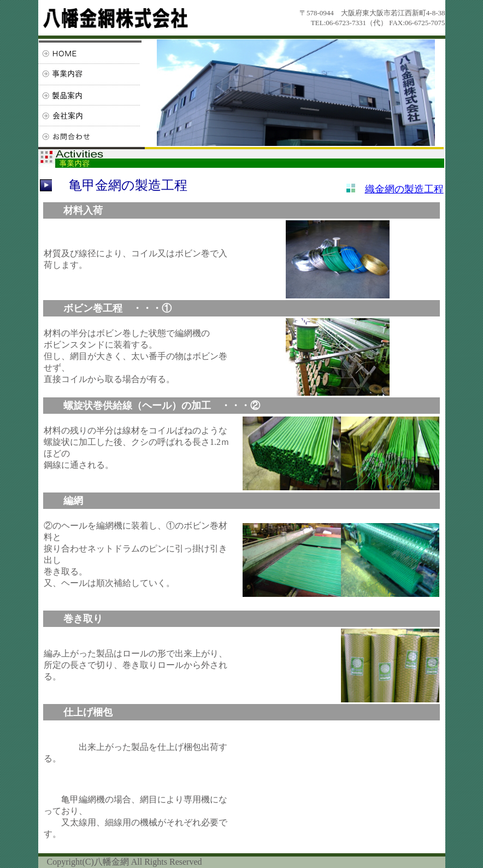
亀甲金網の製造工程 (128, 185)
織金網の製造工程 (404, 189)
